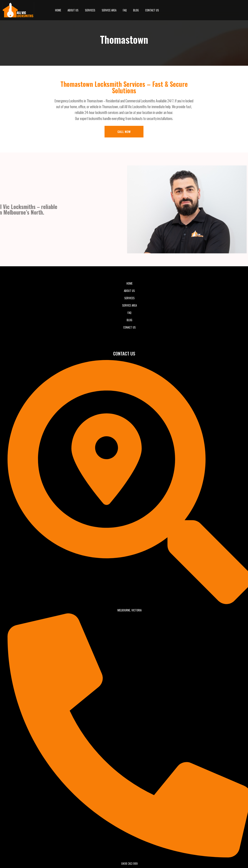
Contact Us (152, 10)
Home (58, 10)
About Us (73, 10)
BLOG (136, 10)
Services (90, 10)
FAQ (125, 10)
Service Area (109, 10)
